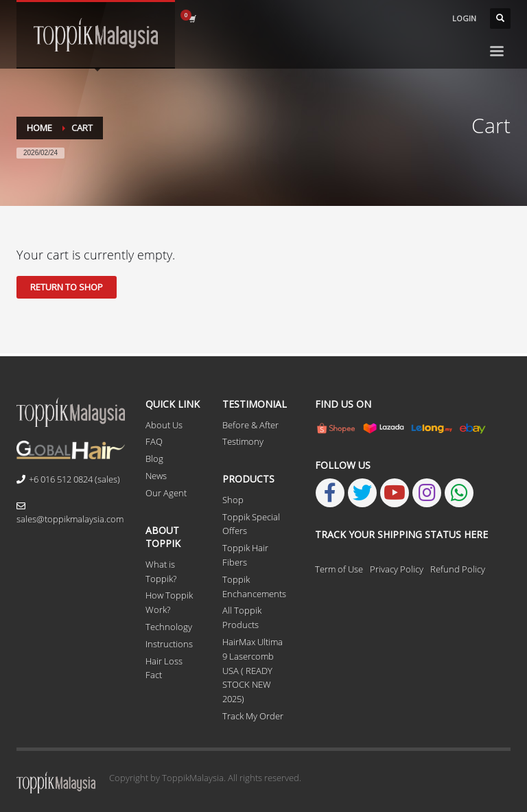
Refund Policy (458, 569)
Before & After (250, 425)
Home (39, 128)
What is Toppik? (161, 571)
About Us (164, 425)
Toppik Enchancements (254, 587)
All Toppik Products (242, 617)
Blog (154, 459)
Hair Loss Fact (164, 668)
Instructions (169, 644)
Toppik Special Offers (251, 524)
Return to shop (67, 287)
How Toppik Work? (169, 602)
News (156, 476)
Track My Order (253, 716)
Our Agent (166, 493)
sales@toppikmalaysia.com (70, 513)
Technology (169, 627)
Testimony (243, 441)
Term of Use (339, 569)
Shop (233, 500)
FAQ (154, 441)
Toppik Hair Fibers (245, 555)
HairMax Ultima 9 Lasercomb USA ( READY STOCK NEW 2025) (253, 670)
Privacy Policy (397, 569)
